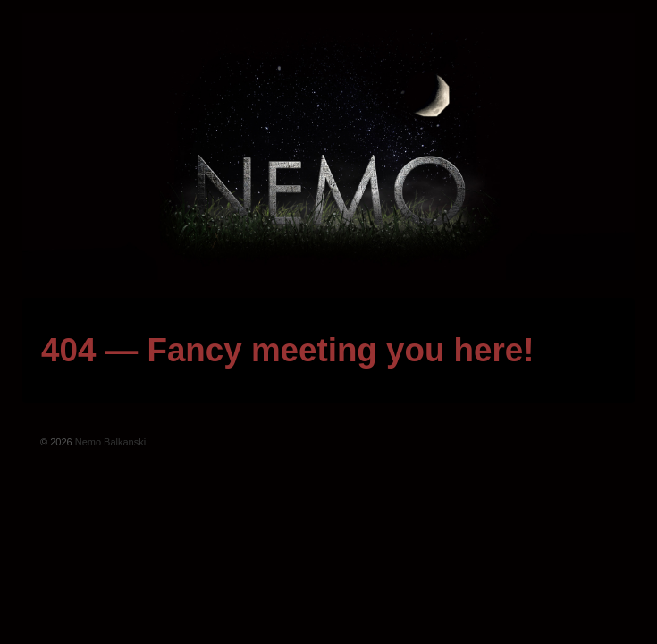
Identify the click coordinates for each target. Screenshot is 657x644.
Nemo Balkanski (109, 442)
